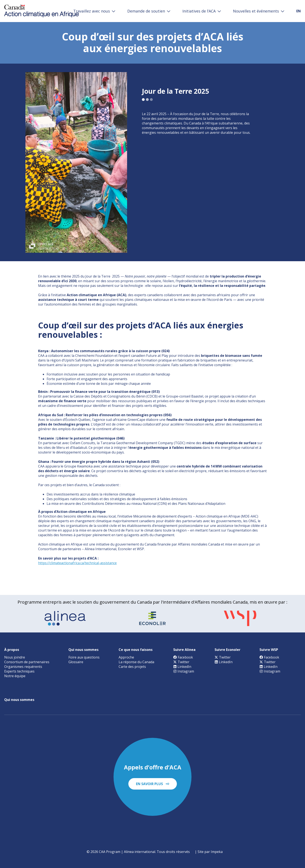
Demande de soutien (146, 11)
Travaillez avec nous (92, 11)
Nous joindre (15, 657)
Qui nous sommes (83, 650)
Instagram (184, 671)
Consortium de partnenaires (27, 662)
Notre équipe (15, 676)
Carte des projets (132, 667)
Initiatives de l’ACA (199, 11)
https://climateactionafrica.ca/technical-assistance (77, 563)
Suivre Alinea (184, 650)
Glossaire (76, 662)
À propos (12, 650)
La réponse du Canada (136, 662)
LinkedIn (182, 667)
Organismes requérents (23, 667)
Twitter (181, 662)
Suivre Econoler (227, 650)
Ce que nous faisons (136, 650)
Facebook (183, 657)
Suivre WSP (269, 650)
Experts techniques (19, 671)
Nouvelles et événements (256, 11)
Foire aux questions (84, 657)
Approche (126, 657)
